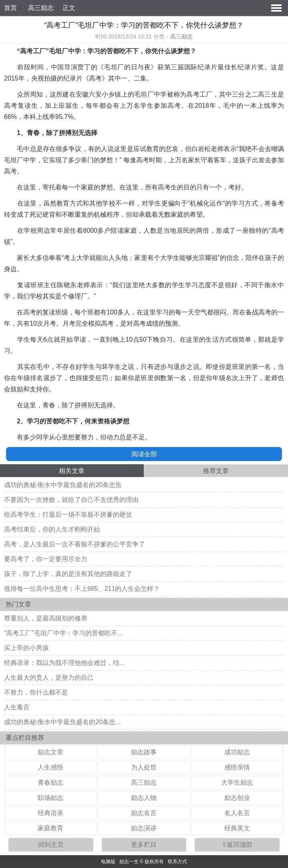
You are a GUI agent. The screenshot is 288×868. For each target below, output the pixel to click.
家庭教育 (50, 828)
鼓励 (17, 389)
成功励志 (237, 752)
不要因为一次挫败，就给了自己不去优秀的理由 (71, 500)
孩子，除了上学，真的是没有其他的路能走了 (68, 574)
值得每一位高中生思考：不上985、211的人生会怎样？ (82, 589)
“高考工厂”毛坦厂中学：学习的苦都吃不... (63, 633)
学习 (94, 51)
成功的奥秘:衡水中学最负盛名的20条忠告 (63, 485)
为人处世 (144, 767)
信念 (233, 258)
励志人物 (144, 798)
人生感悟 (50, 767)
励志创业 (237, 798)
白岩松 (201, 149)
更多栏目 (144, 845)
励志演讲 (144, 828)
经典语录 (50, 813)
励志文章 (50, 752)
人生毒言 (17, 707)
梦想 (183, 51)
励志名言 (144, 813)
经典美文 (237, 828)
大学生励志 (237, 782)
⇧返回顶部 (237, 845)
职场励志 (50, 798)
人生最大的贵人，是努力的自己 (49, 678)
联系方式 (177, 862)
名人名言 (237, 813)
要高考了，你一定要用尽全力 (46, 559)
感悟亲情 (237, 767)
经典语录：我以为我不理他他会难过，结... (64, 663)
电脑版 (108, 862)
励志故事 (144, 752)
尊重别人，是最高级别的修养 (46, 618)
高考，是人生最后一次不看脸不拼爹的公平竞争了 (75, 544)
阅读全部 (144, 454)
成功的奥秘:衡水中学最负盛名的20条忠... (62, 722)
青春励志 (50, 782)
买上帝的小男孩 (26, 648)
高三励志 (41, 8)
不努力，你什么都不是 (36, 692)
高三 (265, 94)
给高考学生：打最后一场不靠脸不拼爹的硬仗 (68, 515)
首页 (10, 8)
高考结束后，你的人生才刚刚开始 (52, 529)
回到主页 (51, 845)
